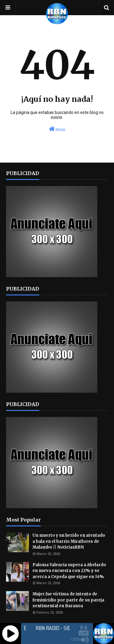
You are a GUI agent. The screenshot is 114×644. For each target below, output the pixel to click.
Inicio (57, 129)
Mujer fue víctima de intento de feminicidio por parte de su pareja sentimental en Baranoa (68, 600)
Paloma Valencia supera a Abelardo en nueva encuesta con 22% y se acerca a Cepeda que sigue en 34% (69, 571)
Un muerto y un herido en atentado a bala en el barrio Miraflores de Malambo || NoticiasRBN (69, 541)
